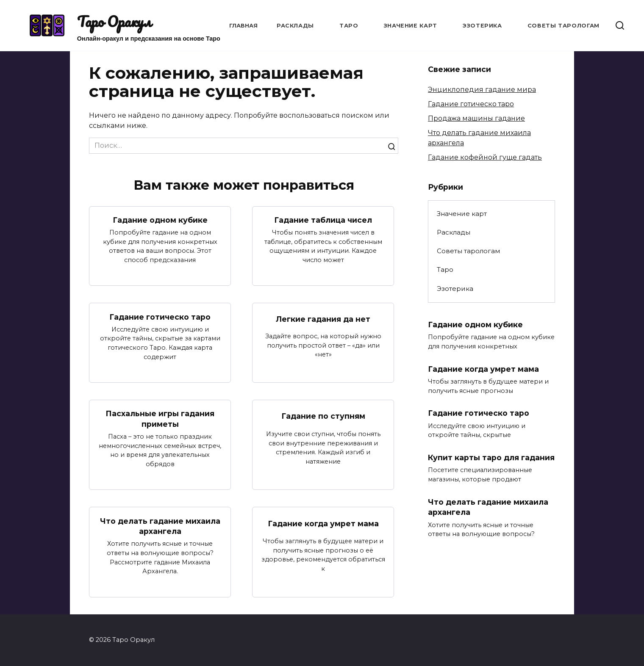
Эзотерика (482, 26)
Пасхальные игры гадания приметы (160, 419)
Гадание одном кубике (160, 220)
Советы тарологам (563, 26)
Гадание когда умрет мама (323, 524)
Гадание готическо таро (160, 317)
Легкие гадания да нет (323, 319)
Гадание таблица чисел (323, 220)
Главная (243, 26)
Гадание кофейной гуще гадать (485, 157)
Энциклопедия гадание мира (482, 90)
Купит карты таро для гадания (491, 458)
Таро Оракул (114, 22)
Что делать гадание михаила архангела (160, 526)
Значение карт (411, 26)
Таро (349, 26)
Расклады (295, 26)
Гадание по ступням (323, 416)
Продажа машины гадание (476, 118)
